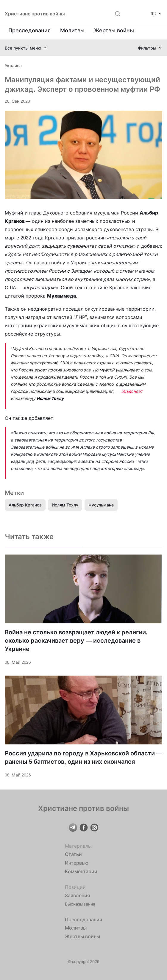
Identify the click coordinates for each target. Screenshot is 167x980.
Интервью (77, 863)
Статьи (73, 854)
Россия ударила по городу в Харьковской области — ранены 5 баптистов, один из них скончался (83, 757)
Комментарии (81, 871)
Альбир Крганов (25, 505)
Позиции (75, 887)
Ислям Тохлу (65, 505)
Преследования (29, 30)
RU (153, 13)
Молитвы (72, 30)
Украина (13, 65)
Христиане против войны (35, 14)
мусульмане (101, 505)
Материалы (78, 846)
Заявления (77, 895)
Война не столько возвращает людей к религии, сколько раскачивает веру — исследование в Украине (76, 641)
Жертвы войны (114, 30)
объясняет (132, 391)
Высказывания (80, 904)
